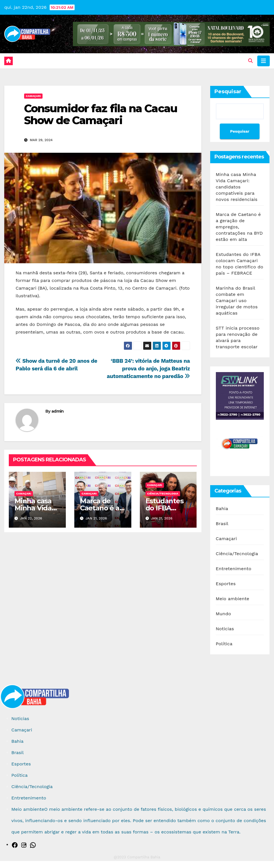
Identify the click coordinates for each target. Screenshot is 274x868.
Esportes (226, 584)
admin (58, 411)
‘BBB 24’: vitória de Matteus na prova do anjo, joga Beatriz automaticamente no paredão (148, 369)
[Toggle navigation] (264, 61)
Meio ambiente (233, 599)
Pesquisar (228, 92)
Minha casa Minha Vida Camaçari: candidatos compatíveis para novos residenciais (237, 187)
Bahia (222, 509)
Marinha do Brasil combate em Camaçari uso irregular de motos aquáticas (237, 301)
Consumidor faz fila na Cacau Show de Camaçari (101, 114)
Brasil (222, 524)
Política (224, 644)
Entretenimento (234, 569)
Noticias (225, 629)
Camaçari (33, 96)
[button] (250, 61)
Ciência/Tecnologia (163, 494)
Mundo (224, 614)
